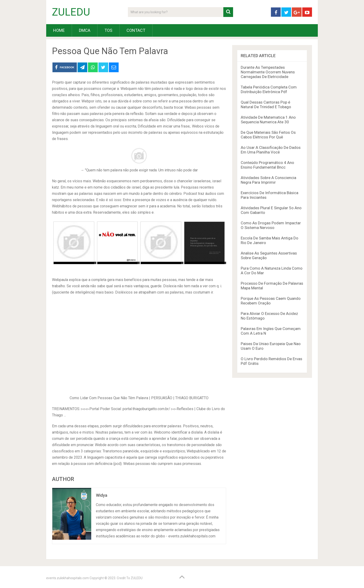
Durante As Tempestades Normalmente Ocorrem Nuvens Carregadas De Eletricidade (268, 72)
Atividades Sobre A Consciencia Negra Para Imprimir (268, 180)
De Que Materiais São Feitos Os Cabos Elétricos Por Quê (268, 135)
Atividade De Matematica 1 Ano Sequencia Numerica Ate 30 (268, 120)
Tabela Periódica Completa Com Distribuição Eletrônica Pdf (269, 89)
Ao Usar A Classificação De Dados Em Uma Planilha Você (271, 150)
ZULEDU (71, 12)
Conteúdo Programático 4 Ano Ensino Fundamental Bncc (267, 165)
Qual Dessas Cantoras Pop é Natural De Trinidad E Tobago (266, 105)
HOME (59, 30)
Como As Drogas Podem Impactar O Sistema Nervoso (271, 225)
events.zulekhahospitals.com (68, 578)
